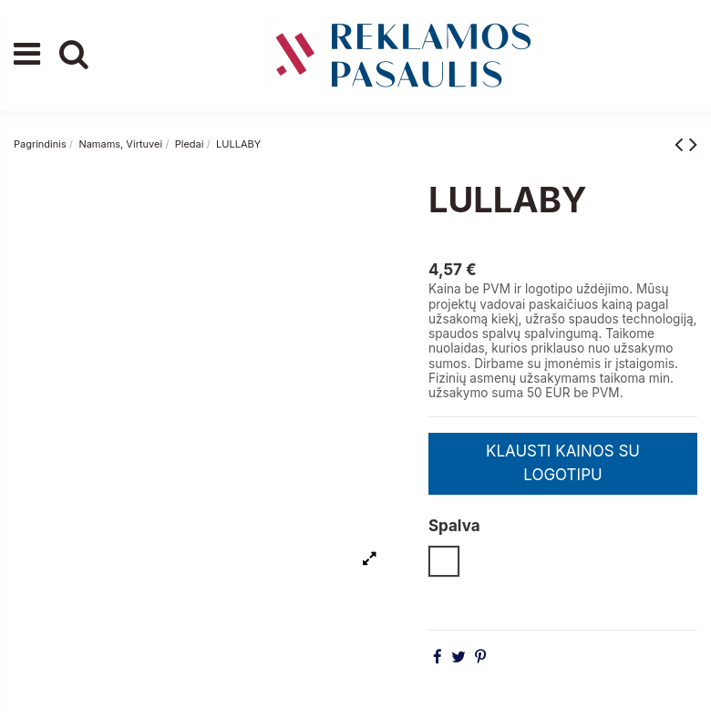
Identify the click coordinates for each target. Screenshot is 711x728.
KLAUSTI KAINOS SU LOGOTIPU (563, 463)
